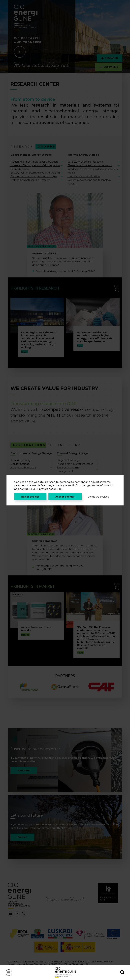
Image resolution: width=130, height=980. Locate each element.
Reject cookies (30, 497)
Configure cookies (98, 497)
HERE (59, 489)
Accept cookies (65, 497)
